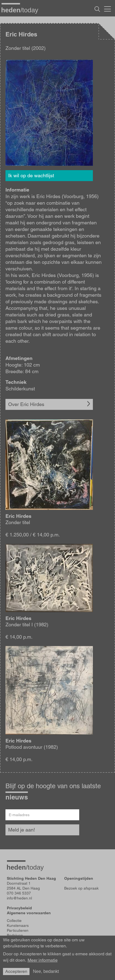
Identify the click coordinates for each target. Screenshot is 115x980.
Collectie (14, 921)
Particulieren (18, 930)
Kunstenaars (18, 925)
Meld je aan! (22, 830)
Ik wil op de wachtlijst (31, 175)
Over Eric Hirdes (26, 404)
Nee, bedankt (46, 971)
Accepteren (16, 971)
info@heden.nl (19, 898)
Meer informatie (43, 960)
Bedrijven (15, 935)
